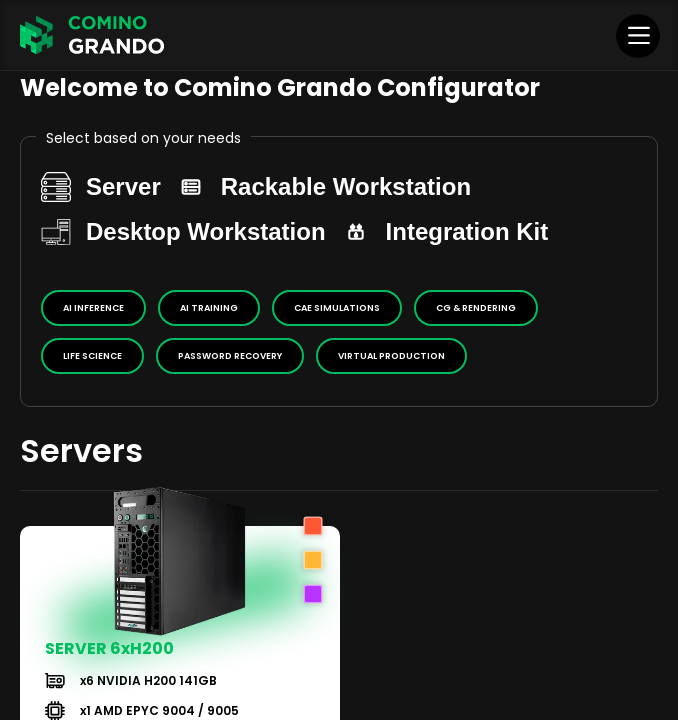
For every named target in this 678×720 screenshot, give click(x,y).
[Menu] (639, 35)
